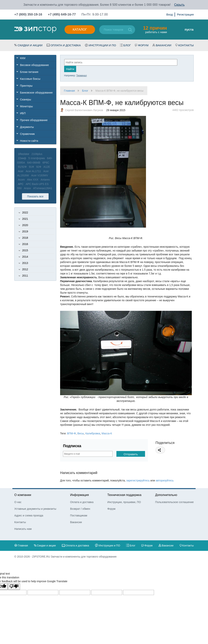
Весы (81, 433)
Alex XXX (33, 180)
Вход (169, 14)
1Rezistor (24, 154)
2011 (25, 276)
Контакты (186, 45)
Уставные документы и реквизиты (35, 509)
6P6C (46, 163)
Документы (27, 127)
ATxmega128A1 (43, 188)
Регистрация (185, 14)
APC (21, 184)
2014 (25, 257)
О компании (23, 495)
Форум (143, 45)
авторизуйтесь (165, 480)
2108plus (37, 154)
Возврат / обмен (80, 509)
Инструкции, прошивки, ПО (124, 502)
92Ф (39, 167)
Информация (79, 495)
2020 (25, 225)
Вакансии (163, 45)
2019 (25, 231)
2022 (25, 212)
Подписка (72, 446)
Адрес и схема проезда (29, 515)
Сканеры (26, 99)
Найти (70, 69)
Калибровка (93, 433)
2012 (25, 269)
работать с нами (155, 29)
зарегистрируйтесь (138, 480)
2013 (25, 263)
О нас (18, 502)
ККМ (23, 58)
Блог (127, 45)
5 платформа (37, 158)
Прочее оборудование (34, 120)
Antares (45, 180)
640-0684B (34, 163)
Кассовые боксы (30, 79)
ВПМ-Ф (71, 433)
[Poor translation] (14, 587)
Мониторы (26, 106)
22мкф (22, 158)
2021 (25, 219)
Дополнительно (166, 495)
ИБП (23, 113)
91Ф (31, 167)
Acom (21, 180)
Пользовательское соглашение (174, 502)
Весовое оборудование (34, 65)
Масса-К (107, 433)
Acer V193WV (40, 175)
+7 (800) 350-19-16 (28, 14)
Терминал (81, 76)
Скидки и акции (30, 45)
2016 (25, 244)
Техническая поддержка (124, 495)
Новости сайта (29, 141)
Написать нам (23, 529)
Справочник (27, 134)
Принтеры (26, 86)
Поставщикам (79, 515)
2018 (25, 238)
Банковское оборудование (36, 93)
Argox (27, 188)
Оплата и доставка (66, 45)
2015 (25, 250)
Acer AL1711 (33, 171)
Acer (21, 171)
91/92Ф (22, 167)
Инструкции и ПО (102, 45)
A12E (47, 167)
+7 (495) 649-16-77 (62, 14)
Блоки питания (29, 72)
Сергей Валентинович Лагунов (84, 110)
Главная (69, 91)
